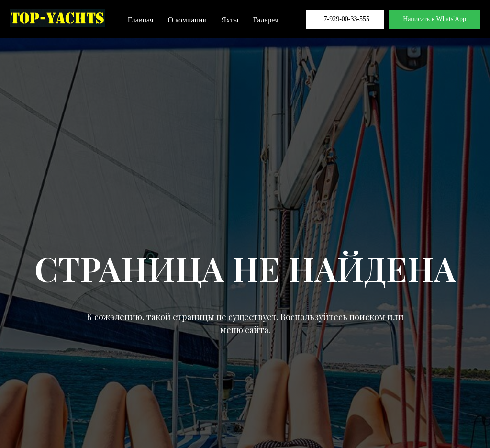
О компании (187, 20)
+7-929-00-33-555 (345, 19)
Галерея (266, 20)
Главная (141, 20)
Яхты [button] (230, 20)
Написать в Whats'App (434, 19)
